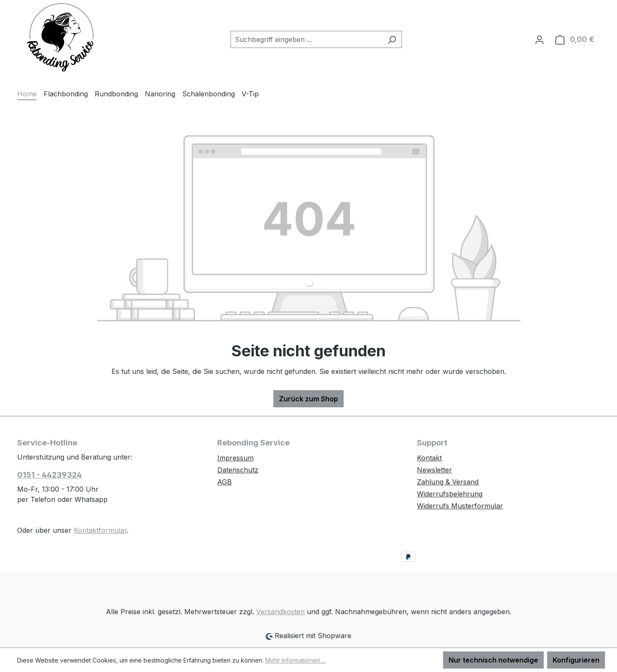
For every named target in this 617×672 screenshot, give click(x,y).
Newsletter (434, 470)
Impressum (235, 458)
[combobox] (306, 39)
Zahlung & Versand (448, 482)
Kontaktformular (100, 530)
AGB (225, 482)
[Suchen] (392, 39)
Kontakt (429, 458)
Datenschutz (238, 470)
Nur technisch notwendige (493, 660)
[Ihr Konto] (539, 39)
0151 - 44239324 (49, 475)
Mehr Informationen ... (295, 660)
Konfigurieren (576, 660)
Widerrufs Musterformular (460, 506)
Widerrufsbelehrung (450, 494)
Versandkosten (280, 612)
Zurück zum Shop (308, 399)
